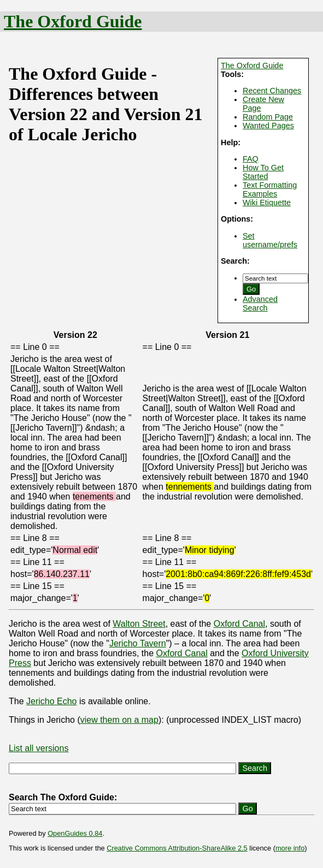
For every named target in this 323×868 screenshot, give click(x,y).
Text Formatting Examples (270, 189)
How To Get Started (263, 172)
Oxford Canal (239, 624)
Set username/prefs (270, 240)
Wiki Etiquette (267, 203)
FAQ (251, 159)
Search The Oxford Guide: (63, 797)
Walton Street (139, 624)
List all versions (39, 748)
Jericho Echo (52, 701)
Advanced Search (260, 304)
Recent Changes (272, 91)
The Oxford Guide (73, 21)
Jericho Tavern (138, 643)
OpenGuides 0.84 (75, 833)
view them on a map (119, 720)
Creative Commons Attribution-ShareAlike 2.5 (177, 848)
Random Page (268, 117)
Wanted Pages (268, 126)
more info (290, 848)
